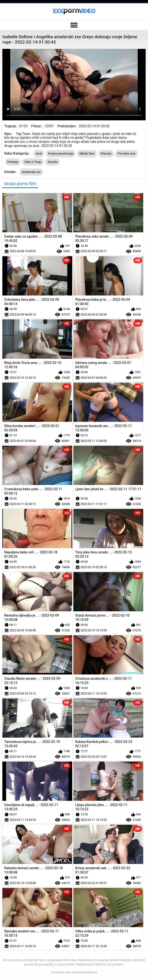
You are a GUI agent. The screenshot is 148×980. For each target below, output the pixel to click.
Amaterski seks (61, 972)
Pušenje (13, 162)
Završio (53, 162)
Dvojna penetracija (61, 154)
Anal (39, 154)
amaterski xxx (31, 172)
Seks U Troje (33, 162)
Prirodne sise (126, 154)
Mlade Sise (87, 154)
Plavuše (106, 154)
